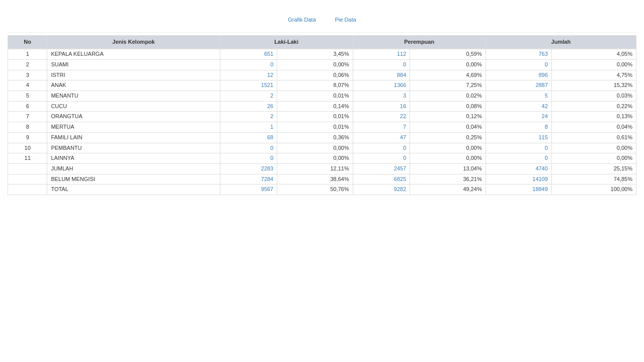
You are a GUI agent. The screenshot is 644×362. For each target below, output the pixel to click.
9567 (267, 189)
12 (270, 75)
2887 (541, 85)
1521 (267, 85)
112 (401, 54)
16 (403, 106)
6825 (400, 179)
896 (543, 75)
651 (269, 54)
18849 (540, 189)
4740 (541, 168)
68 (270, 137)
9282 (400, 189)
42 (545, 106)
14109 (540, 179)
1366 (400, 85)
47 (403, 137)
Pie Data (346, 20)
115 (543, 137)
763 (543, 54)
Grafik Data (302, 20)
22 (403, 116)
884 (401, 75)
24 (545, 116)
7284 (267, 179)
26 (270, 106)
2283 (267, 168)
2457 (400, 168)
